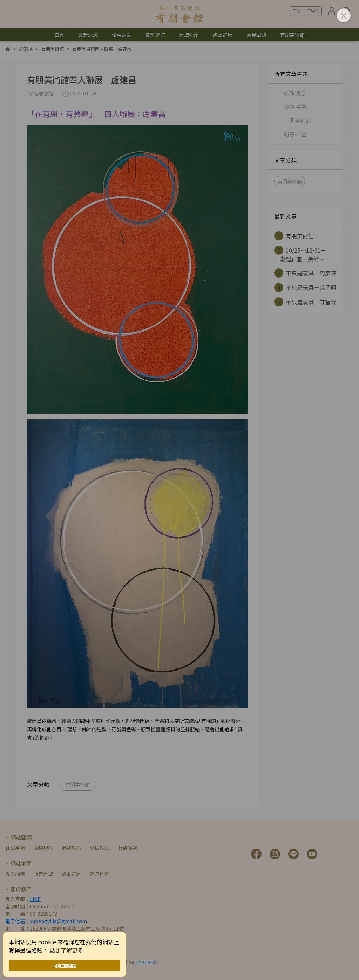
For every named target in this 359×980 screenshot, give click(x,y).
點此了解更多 (66, 950)
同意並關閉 (65, 965)
